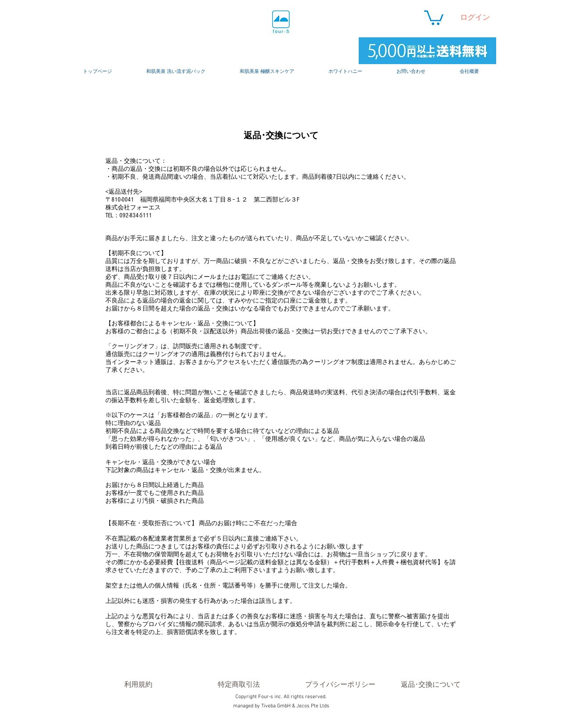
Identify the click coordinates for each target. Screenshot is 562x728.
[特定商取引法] (239, 685)
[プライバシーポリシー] (340, 685)
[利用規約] (138, 685)
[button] (434, 17)
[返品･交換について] (431, 685)
